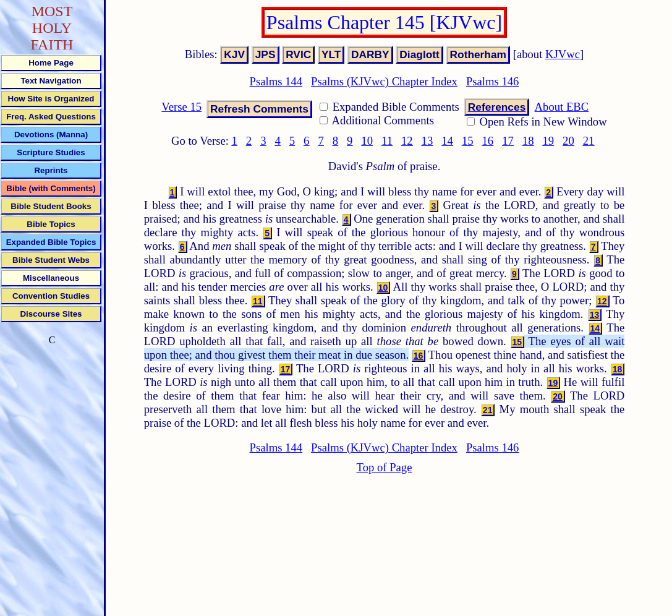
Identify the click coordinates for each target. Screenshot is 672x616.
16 (488, 141)
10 (367, 141)
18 (528, 141)
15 (468, 141)
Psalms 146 (493, 81)
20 (568, 141)
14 (447, 141)
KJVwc (563, 54)
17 (508, 141)
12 (407, 141)
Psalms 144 (276, 81)
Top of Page (385, 467)
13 (427, 141)
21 (589, 141)
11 (387, 141)
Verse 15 (181, 107)
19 (548, 141)
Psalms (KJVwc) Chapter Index (384, 81)
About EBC (562, 107)
